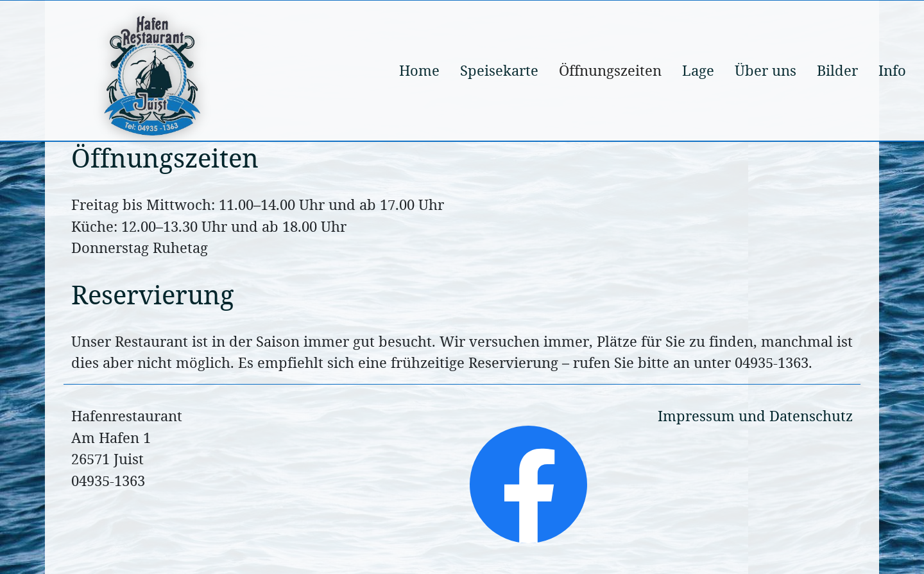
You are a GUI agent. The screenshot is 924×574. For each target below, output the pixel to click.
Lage (698, 70)
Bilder (837, 70)
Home (419, 70)
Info (892, 70)
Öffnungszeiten (610, 70)
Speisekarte (499, 70)
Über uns (766, 70)
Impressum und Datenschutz (755, 416)
